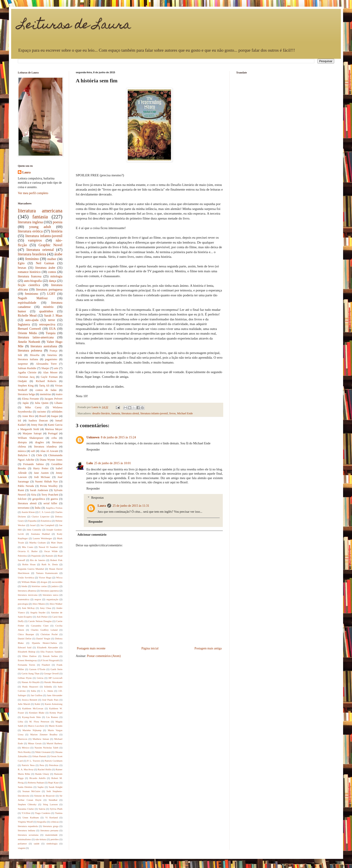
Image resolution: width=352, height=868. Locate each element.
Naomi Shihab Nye (46, 482)
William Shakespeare (31, 438)
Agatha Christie (27, 372)
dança (53, 281)
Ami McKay (28, 608)
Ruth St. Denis (50, 564)
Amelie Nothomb (29, 342)
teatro (59, 394)
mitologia (56, 276)
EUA (52, 329)
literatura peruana (49, 830)
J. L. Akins (47, 691)
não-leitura (41, 839)
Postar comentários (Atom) (104, 656)
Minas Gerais (35, 743)
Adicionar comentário (92, 535)
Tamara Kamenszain (47, 573)
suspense (23, 364)
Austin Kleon (28, 512)
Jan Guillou (37, 695)
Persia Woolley (49, 486)
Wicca (59, 577)
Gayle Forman (49, 377)
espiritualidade (27, 303)
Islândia (48, 687)
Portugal (53, 433)
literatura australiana (44, 346)
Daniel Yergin (43, 638)
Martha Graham (37, 543)
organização (52, 599)
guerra (54, 499)
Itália (34, 691)
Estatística (46, 521)
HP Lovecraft (55, 678)
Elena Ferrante (31, 399)
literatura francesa (30, 276)
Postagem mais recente (91, 648)
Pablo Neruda (26, 486)
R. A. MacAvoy (26, 769)
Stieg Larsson (50, 804)
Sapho (41, 787)
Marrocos (23, 739)
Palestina (22, 556)
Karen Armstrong (54, 704)
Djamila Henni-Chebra (44, 643)
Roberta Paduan (36, 783)
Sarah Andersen (39, 490)
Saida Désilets (25, 787)
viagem (21, 848)
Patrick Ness (28, 765)
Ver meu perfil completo (33, 193)
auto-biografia (33, 281)
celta (54, 438)
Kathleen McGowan (33, 708)
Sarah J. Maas (53, 316)
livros (173, 413)
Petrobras (54, 765)
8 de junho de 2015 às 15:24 (118, 437)
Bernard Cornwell (29, 329)
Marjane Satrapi (32, 433)
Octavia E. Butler (28, 551)
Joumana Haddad (40, 534)
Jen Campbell (47, 525)
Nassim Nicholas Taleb (46, 748)
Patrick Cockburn (54, 761)
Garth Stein (56, 669)
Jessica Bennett (29, 700)
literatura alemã (130, 413)
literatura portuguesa (49, 290)
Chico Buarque (26, 634)
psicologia (23, 604)
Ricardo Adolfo (38, 778)
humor (22, 311)
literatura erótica (30, 231)
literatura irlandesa (45, 447)
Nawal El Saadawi (48, 547)
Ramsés (49, 556)
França (53, 351)
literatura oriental (40, 250)
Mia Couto (28, 547)
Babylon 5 (24, 455)
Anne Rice (28, 416)
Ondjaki (22, 381)
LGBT (51, 294)
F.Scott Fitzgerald (50, 660)
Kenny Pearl (56, 713)
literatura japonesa (50, 591)
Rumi (21, 490)
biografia (42, 822)
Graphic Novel (50, 245)
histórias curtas (39, 586)
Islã (20, 355)
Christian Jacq (26, 377)
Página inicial (150, 648)
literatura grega (51, 826)
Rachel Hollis (45, 769)
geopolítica (39, 499)
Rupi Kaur (54, 783)
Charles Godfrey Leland (44, 630)
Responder (93, 450)
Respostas (97, 498)
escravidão (57, 582)
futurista (52, 355)
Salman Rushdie (27, 368)
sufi (33, 451)
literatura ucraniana (28, 835)
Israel (33, 525)
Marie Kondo (56, 726)
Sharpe (45, 368)
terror (52, 320)
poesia (58, 222)
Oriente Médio (27, 333)
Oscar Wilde (51, 551)
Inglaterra (24, 324)
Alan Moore (50, 372)
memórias (45, 394)
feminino (32, 259)
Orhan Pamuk (39, 756)
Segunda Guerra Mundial (31, 569)
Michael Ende (185, 413)
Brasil (43, 416)
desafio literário (101, 413)
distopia (22, 442)
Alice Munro (39, 604)
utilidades (57, 412)
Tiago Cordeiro (43, 813)
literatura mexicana (28, 595)
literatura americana (40, 211)
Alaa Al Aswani (49, 451)
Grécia (40, 678)
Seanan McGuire (31, 791)
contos (52, 272)
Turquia (51, 333)
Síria (34, 495)
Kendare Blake (37, 713)
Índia (38, 508)
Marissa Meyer (54, 429)
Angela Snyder (38, 612)
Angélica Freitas (54, 508)
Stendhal (53, 800)
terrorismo (24, 508)
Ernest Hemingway (27, 660)
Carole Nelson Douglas (40, 621)
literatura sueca (51, 595)
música (22, 451)
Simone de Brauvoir (44, 796)
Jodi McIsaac (42, 477)
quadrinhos (46, 311)
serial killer (50, 503)
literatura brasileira (32, 254)
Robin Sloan (29, 564)
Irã (19, 421)
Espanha (32, 521)
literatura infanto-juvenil (154, 413)
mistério (48, 307)
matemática (24, 599)
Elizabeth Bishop (27, 652)
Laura (102, 506)
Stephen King (26, 386)
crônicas (54, 822)
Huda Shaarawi (30, 687)
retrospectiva (47, 324)
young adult (40, 227)
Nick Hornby (24, 752)
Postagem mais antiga (208, 648)
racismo (42, 412)
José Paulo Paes (50, 700)
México (26, 748)
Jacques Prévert (53, 399)
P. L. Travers (34, 761)
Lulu (90, 463)
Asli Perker (42, 617)
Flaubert (46, 665)
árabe (58, 254)
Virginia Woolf (25, 822)
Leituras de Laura (74, 26)
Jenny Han (37, 425)
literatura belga (26, 394)
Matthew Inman (41, 739)
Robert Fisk (56, 560)
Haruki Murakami (53, 682)
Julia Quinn (42, 403)
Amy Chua (46, 608)
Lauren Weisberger (42, 538)
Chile (39, 455)
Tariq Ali (44, 386)
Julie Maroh (24, 704)
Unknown (93, 437)
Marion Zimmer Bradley (44, 734)
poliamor (22, 844)
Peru (42, 765)
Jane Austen (41, 473)
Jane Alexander (55, 695)
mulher (52, 259)
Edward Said (25, 647)
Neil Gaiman (45, 263)
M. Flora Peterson (39, 722)
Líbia (20, 722)
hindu (24, 586)
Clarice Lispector (41, 516)
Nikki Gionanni (43, 752)
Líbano (58, 403)
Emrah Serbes (50, 656)
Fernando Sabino (33, 464)
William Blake (29, 582)
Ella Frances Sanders (51, 652)
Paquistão (36, 556)
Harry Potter (41, 468)
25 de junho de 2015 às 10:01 (113, 463)
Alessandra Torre (46, 364)
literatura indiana (27, 830)
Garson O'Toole (37, 669)
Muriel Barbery (54, 743)
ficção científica (29, 285)
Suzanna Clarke (26, 809)
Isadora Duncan (38, 421)
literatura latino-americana (36, 337)
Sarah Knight (56, 787)
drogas (44, 582)
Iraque (55, 416)
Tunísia (59, 813)
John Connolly (34, 530)
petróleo (55, 839)
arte (56, 368)
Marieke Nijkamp (32, 730)
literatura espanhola (28, 826)
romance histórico (29, 272)
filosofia (35, 355)
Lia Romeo (52, 717)
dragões (40, 442)
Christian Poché (49, 634)
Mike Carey (33, 407)
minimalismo (24, 839)
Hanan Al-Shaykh (31, 682)
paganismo (51, 359)
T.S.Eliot (26, 813)
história (57, 231)
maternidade (51, 835)
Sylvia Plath (56, 809)
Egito (21, 263)
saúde (37, 844)
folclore (22, 499)
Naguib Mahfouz (33, 298)
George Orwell (51, 673)
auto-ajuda (32, 320)
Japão (26, 403)
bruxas (22, 268)
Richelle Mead (27, 316)
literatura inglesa (30, 222)
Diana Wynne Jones (51, 460)
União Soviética (26, 577)
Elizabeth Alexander (47, 647)
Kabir (37, 704)
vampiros (35, 240)
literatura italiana (28, 359)
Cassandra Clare (40, 626)
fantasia (116, 413)
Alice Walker (56, 604)
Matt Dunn (57, 543)
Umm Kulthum (31, 817)
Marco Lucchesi (36, 726)
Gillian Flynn (25, 678)
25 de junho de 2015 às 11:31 (131, 506)
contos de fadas (46, 390)
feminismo (32, 294)
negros (38, 599)
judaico (55, 586)
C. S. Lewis (45, 512)
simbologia (52, 844)
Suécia (42, 809)
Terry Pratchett (50, 495)
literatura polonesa (30, 351)
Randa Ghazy (42, 774)
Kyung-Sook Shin (31, 717)
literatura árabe (45, 268)
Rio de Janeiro (38, 560)
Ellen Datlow (30, 656)
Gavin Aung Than (30, 673)
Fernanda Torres (27, 665)
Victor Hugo (45, 577)
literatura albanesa (27, 591)
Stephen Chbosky (27, 804)
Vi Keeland (51, 817)
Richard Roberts (46, 381)
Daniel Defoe (25, 638)
